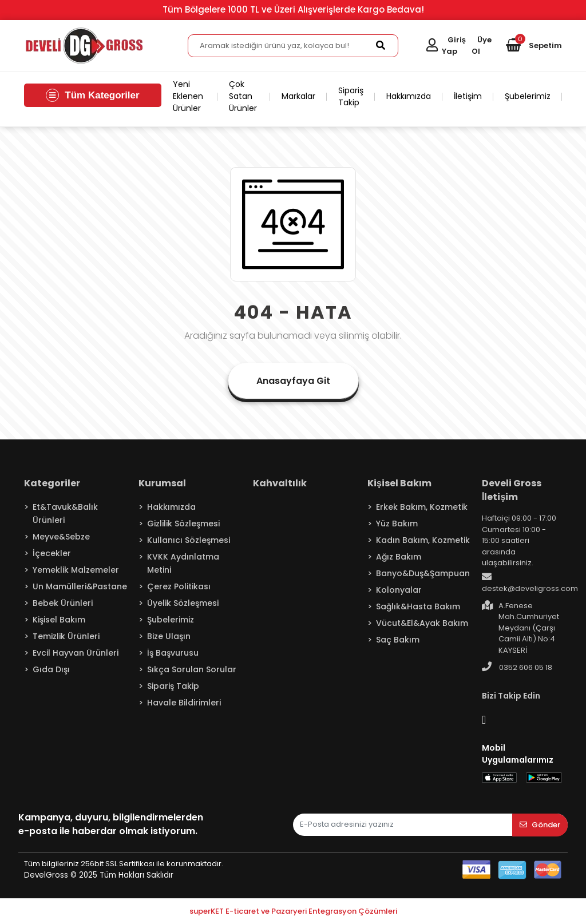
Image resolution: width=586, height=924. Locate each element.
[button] (534, 46)
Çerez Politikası (179, 586)
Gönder (540, 825)
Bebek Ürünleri (63, 603)
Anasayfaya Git (293, 381)
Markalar (298, 96)
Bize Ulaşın (169, 636)
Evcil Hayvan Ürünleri (76, 653)
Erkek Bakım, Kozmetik (422, 507)
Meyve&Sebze (61, 537)
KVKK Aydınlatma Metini (183, 563)
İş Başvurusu (173, 653)
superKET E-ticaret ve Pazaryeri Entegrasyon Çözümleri (293, 911)
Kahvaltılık (280, 483)
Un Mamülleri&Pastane (80, 586)
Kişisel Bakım (59, 620)
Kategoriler (52, 483)
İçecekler (52, 553)
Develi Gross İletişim (512, 490)
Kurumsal (162, 483)
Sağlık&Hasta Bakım (418, 606)
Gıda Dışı (51, 669)
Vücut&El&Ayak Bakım (422, 623)
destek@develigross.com (530, 583)
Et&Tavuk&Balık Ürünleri (65, 513)
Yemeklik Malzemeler (76, 570)
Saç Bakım (398, 640)
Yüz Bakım (397, 524)
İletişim (468, 96)
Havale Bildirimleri (184, 703)
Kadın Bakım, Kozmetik (423, 540)
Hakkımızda (409, 96)
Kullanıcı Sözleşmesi (189, 540)
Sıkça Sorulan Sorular (192, 669)
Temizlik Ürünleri (66, 636)
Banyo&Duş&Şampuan (423, 573)
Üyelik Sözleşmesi (183, 603)
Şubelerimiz (528, 96)
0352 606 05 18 (517, 667)
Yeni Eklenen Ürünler (188, 96)
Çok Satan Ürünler (243, 96)
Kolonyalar (399, 590)
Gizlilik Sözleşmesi (183, 524)
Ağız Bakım (399, 557)
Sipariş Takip (351, 96)
